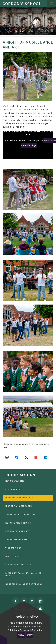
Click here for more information (25, 630)
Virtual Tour (27, 548)
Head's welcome (27, 481)
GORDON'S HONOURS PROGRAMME (27, 584)
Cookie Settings (29, 145)
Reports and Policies (27, 523)
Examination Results (27, 531)
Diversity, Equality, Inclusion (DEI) (27, 574)
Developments (27, 556)
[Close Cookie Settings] (24, 605)
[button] (4, 639)
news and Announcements (41, 32)
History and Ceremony (27, 506)
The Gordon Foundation (27, 514)
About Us (20, 32)
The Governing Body (27, 539)
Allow (21, 635)
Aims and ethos (27, 489)
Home (9, 32)
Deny (30, 635)
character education (27, 565)
